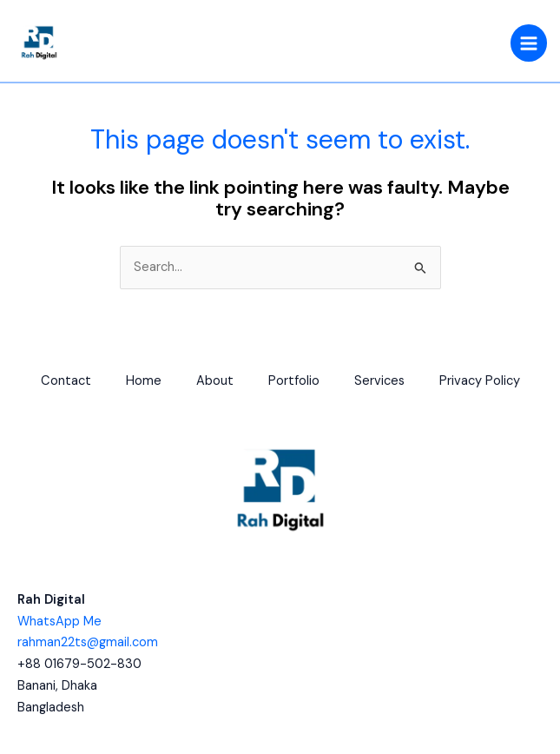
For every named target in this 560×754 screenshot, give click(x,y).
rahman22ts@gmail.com (88, 642)
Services (379, 381)
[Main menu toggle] (529, 43)
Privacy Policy (480, 381)
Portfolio (294, 381)
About (215, 381)
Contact (66, 381)
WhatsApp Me (59, 622)
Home (144, 381)
